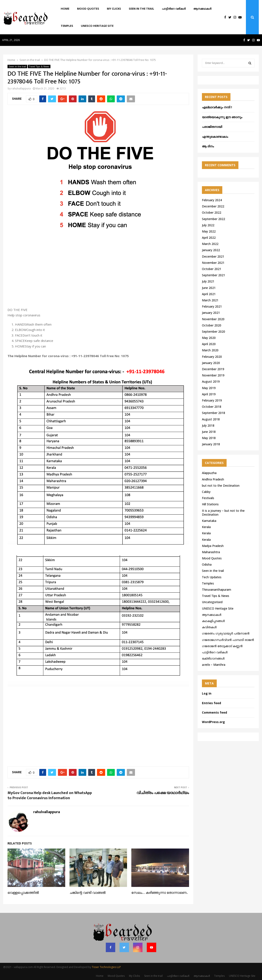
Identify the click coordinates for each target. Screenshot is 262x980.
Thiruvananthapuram (217, 590)
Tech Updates (212, 577)
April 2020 (209, 344)
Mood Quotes (88, 9)
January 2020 (211, 363)
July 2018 (208, 425)
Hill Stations (210, 504)
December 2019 (213, 369)
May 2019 (209, 388)
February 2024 (212, 200)
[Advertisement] (98, 273)
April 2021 (209, 294)
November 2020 (213, 319)
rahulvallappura (21, 88)
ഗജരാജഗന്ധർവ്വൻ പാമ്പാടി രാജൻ (228, 640)
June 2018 (209, 432)
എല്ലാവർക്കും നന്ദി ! (217, 107)
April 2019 (209, 394)
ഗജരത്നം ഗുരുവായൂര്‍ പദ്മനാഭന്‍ (226, 633)
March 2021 (210, 300)
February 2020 (212, 357)
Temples (67, 26)
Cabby (206, 492)
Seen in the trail (141, 9)
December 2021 (213, 256)
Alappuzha (209, 473)
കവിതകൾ (209, 627)
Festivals (208, 498)
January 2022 (211, 250)
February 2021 (212, 306)
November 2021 (213, 263)
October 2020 (212, 325)
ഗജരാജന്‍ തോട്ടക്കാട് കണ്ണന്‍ (222, 646)
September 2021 (214, 275)
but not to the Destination (221, 485)
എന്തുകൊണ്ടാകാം (215, 137)
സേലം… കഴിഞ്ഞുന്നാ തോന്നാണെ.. (160, 893)
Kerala (206, 527)
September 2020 (214, 331)
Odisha (207, 564)
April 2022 (209, 238)
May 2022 (209, 231)
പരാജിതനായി (212, 127)
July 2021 (208, 281)
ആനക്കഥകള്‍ (202, 9)
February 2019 (212, 400)
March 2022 (210, 244)
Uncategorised (212, 602)
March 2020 (210, 350)
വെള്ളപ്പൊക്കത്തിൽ (23, 893)
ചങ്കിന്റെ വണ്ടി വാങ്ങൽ (88, 893)
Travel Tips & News (39, 66)
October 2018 (212, 407)
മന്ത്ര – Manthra (214, 665)
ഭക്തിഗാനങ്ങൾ (213, 658)
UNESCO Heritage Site (97, 26)
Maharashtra (211, 552)
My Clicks (114, 9)
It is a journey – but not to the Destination (223, 513)
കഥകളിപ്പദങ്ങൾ (213, 621)
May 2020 (209, 338)
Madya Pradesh (213, 546)
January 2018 (211, 444)
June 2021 (209, 288)
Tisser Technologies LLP (106, 967)
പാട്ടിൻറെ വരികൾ (174, 9)
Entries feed (211, 703)
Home (65, 9)
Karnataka (209, 521)
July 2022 (208, 225)
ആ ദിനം (208, 146)
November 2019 (213, 375)
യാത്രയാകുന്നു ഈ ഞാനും (222, 117)
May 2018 (209, 438)
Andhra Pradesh (213, 479)
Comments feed (214, 712)
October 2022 (212, 212)
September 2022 (214, 219)
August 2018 (211, 419)
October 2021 (212, 269)
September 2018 (214, 413)
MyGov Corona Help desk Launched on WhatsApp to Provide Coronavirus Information (50, 796)
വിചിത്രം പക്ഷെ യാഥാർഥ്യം (163, 793)
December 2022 (213, 206)
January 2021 (211, 313)
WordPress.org (213, 722)
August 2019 (211, 381)
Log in (207, 693)
